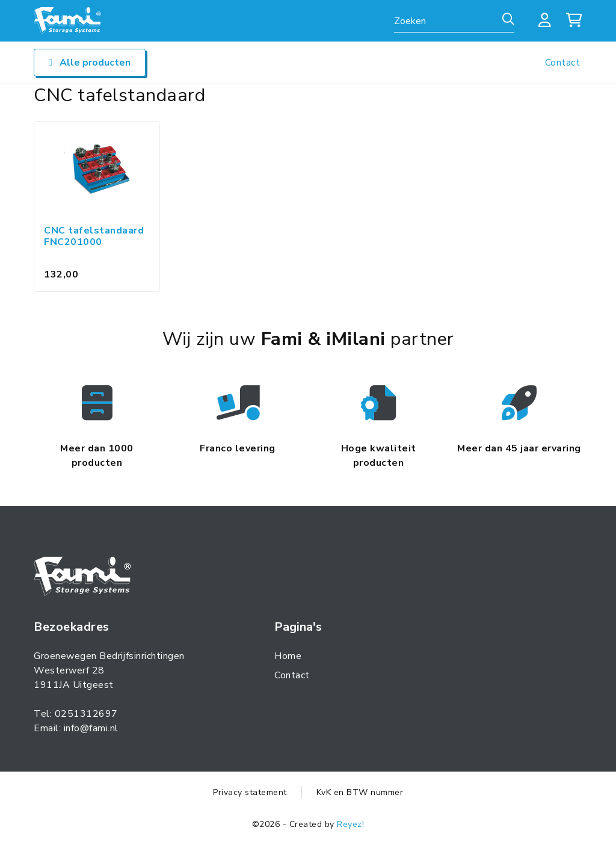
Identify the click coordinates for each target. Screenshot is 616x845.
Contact (563, 63)
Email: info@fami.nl (76, 728)
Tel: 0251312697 (76, 714)
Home (288, 656)
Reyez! (350, 824)
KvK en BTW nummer (360, 792)
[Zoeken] (508, 20)
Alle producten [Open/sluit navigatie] (90, 63)
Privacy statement (250, 792)
